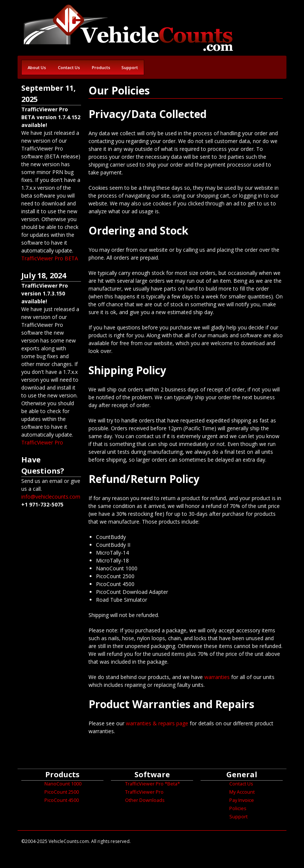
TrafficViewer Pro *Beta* (153, 784)
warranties (217, 677)
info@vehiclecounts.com (51, 497)
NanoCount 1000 (63, 784)
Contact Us (69, 67)
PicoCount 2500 (62, 792)
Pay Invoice (242, 800)
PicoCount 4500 (62, 800)
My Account (242, 792)
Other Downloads (145, 800)
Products (101, 67)
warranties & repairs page (157, 723)
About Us (37, 67)
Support (130, 67)
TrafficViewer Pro (42, 442)
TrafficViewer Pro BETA (50, 258)
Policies (238, 808)
